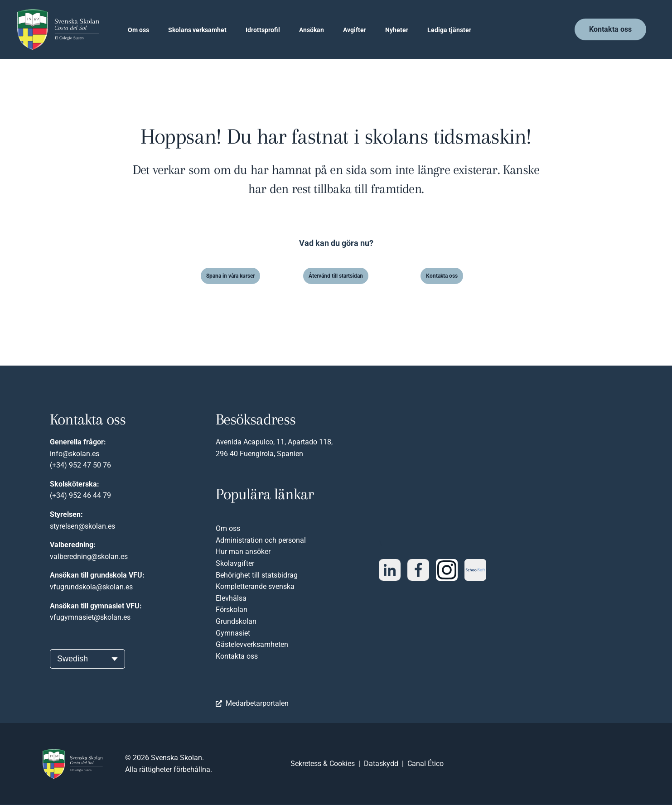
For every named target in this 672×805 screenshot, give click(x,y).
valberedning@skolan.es (89, 557)
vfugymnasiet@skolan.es (90, 617)
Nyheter (397, 30)
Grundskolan (236, 621)
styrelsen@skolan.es (82, 526)
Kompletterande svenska (255, 586)
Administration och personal (261, 540)
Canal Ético (425, 764)
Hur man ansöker (243, 552)
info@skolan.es (75, 454)
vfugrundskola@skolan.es (91, 587)
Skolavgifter (235, 563)
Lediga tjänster (449, 30)
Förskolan (232, 610)
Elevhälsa (231, 598)
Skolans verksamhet (197, 30)
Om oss (138, 30)
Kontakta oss (237, 656)
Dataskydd (381, 764)
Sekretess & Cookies (323, 764)
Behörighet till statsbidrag (257, 575)
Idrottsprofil (263, 30)
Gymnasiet (233, 633)
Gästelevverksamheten (252, 644)
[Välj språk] (87, 659)
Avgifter (355, 30)
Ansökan (312, 30)
